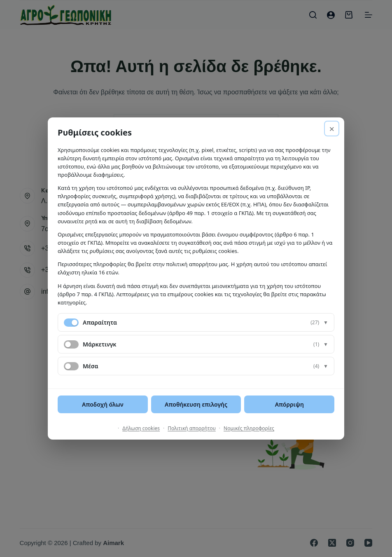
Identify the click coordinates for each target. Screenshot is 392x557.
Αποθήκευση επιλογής (196, 404)
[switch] (71, 344)
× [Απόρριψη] (332, 129)
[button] (196, 322)
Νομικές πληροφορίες (249, 428)
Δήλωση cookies (141, 428)
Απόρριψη (289, 404)
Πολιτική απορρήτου (192, 428)
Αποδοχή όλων (103, 404)
